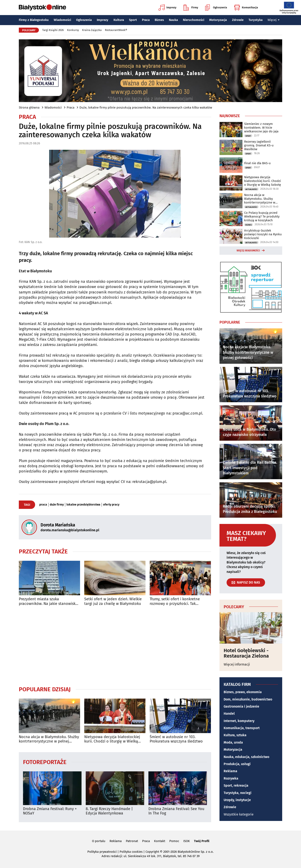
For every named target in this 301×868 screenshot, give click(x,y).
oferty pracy (111, 505)
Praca (146, 20)
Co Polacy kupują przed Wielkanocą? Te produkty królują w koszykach (262, 216)
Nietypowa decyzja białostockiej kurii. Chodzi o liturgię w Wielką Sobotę (112, 739)
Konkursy (73, 30)
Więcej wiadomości (248, 251)
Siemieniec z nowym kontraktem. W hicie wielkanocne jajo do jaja (261, 128)
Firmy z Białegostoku (34, 20)
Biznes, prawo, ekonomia (243, 692)
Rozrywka (231, 778)
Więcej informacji (237, 664)
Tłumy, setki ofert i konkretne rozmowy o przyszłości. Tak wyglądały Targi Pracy (175, 601)
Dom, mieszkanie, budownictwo (248, 699)
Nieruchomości (194, 20)
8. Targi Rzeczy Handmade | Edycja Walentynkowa (109, 811)
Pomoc (174, 841)
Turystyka (256, 20)
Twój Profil (202, 841)
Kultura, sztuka (235, 735)
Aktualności (251, 189)
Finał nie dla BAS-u (257, 163)
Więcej (274, 20)
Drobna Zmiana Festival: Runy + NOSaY (50, 811)
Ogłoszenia (216, 8)
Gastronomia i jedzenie (241, 706)
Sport (133, 20)
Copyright (152, 852)
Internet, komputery (239, 721)
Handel (229, 714)
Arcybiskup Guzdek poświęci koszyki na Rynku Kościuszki (263, 234)
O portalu (99, 841)
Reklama (230, 771)
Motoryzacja (218, 20)
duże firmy (57, 505)
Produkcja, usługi (237, 764)
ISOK (187, 841)
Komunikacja (246, 8)
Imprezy (167, 8)
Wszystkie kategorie (239, 814)
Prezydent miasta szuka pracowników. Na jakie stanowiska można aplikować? (48, 601)
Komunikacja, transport (242, 728)
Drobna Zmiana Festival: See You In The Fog (176, 811)
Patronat (132, 841)
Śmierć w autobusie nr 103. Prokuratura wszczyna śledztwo (176, 739)
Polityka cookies (131, 852)
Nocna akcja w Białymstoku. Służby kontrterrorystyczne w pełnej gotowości (49, 739)
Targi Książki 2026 (53, 30)
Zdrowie (238, 20)
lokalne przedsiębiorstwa (83, 505)
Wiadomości (62, 20)
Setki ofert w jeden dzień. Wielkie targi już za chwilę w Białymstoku (113, 601)
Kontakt (160, 841)
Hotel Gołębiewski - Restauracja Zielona (246, 653)
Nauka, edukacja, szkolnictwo (246, 757)
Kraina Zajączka (92, 30)
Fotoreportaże (45, 762)
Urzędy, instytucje (237, 800)
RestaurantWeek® (116, 30)
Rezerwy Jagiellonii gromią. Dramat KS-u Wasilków (259, 145)
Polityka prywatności (102, 852)
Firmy (191, 8)
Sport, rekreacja (236, 785)
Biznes (159, 20)
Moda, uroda (233, 742)
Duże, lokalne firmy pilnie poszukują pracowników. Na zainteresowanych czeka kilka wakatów (146, 108)
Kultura (119, 20)
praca (43, 505)
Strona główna (29, 108)
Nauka (173, 20)
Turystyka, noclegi (238, 793)
